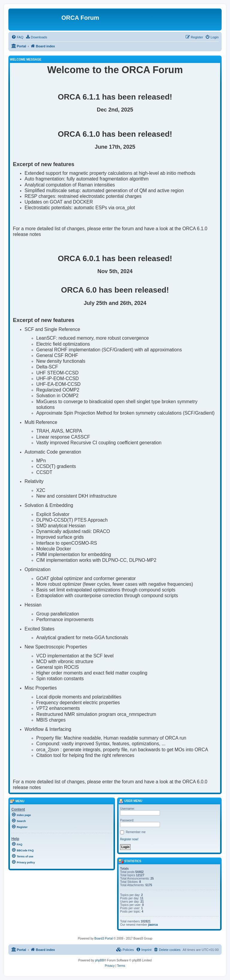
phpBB (99, 960)
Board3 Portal (103, 938)
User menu (130, 801)
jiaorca (153, 925)
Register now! (129, 839)
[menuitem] (17, 37)
